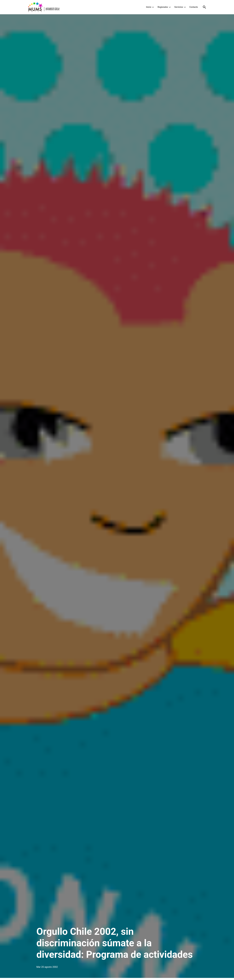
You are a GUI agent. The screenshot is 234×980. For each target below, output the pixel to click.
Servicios (179, 7)
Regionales (163, 7)
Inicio (149, 7)
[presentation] (153, 7)
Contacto (194, 7)
